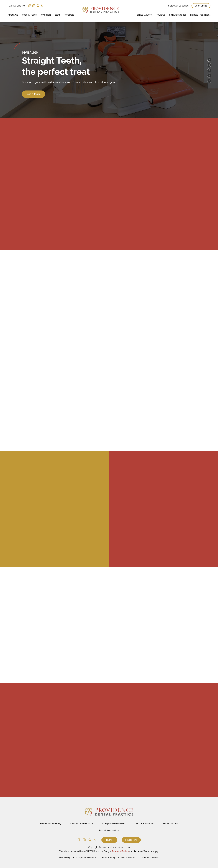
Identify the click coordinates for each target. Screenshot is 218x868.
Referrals (69, 15)
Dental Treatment (200, 15)
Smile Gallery (144, 15)
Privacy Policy (64, 858)
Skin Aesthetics (178, 15)
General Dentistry (51, 824)
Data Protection (128, 858)
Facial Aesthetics (109, 831)
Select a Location (178, 6)
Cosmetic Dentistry (82, 824)
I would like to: (16, 6)
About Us (13, 15)
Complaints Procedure (86, 858)
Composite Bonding (114, 824)
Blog (57, 15)
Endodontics (170, 824)
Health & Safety (109, 858)
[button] (209, 60)
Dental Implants (144, 824)
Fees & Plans (29, 15)
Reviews (160, 15)
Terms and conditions (150, 858)
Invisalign (46, 15)
